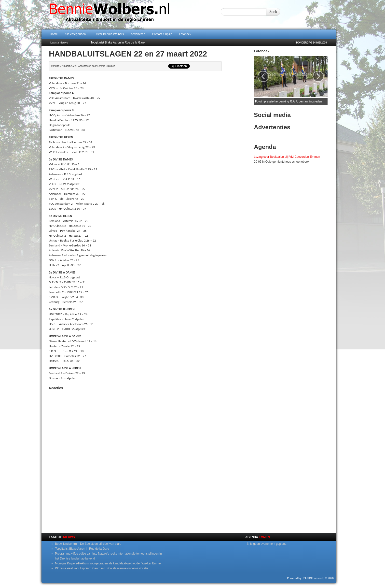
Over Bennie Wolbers (110, 34)
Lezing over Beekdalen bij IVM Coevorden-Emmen (287, 157)
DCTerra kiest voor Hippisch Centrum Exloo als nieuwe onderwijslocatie (102, 568)
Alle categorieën (77, 34)
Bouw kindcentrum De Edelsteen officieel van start (88, 544)
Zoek (273, 12)
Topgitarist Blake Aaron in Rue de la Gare (118, 43)
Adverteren (138, 34)
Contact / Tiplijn (162, 34)
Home (54, 34)
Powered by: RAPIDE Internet (305, 578)
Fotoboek (185, 34)
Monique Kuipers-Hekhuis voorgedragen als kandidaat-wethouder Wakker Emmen (109, 563)
